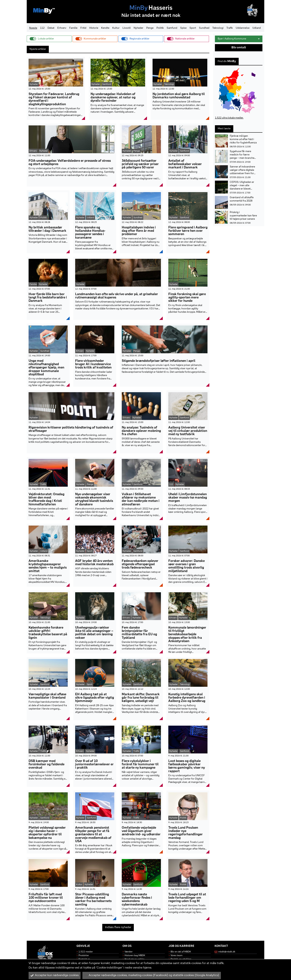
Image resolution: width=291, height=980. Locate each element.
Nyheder (138, 28)
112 (42, 28)
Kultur (116, 28)
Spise (183, 28)
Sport (193, 28)
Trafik (230, 28)
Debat (51, 28)
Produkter (84, 955)
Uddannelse (243, 28)
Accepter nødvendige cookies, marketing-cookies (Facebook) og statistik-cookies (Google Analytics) (152, 975)
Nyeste (33, 28)
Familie (73, 28)
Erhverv (62, 28)
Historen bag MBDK (135, 955)
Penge (150, 28)
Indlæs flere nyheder (118, 927)
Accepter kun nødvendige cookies (55, 975)
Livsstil (127, 28)
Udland (257, 28)
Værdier (129, 952)
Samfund (172, 28)
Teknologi (218, 28)
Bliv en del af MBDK (181, 952)
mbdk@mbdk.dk (227, 952)
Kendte (105, 28)
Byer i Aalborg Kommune (239, 39)
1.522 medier (86, 952)
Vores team (176, 955)
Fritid (83, 28)
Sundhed (204, 28)
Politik (160, 28)
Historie (94, 28)
